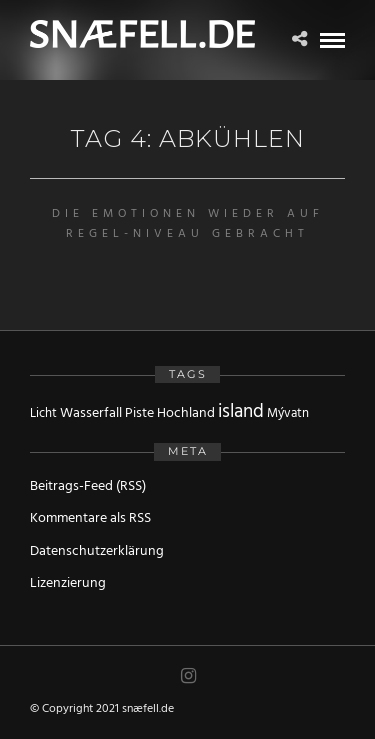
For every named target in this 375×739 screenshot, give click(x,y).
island (241, 412)
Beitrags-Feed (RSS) (88, 486)
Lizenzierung (68, 583)
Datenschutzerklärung (97, 551)
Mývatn (288, 413)
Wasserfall (91, 413)
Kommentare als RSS (90, 518)
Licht (43, 413)
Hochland (186, 413)
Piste (139, 413)
